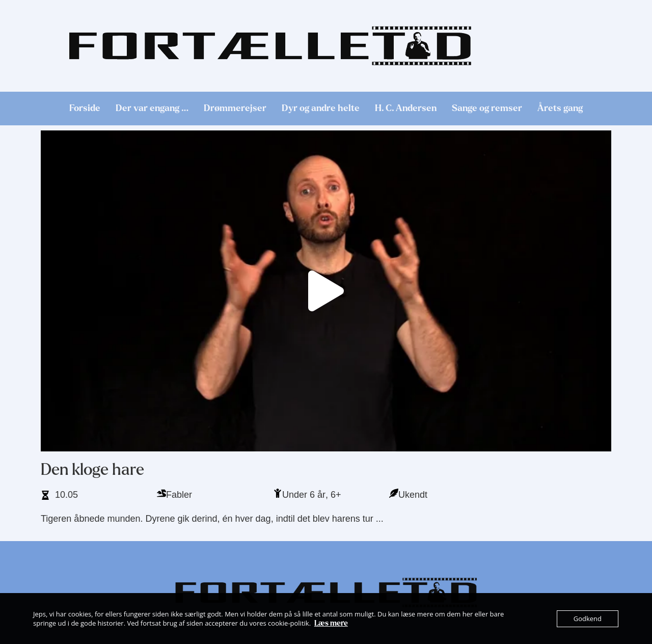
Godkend (588, 619)
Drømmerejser (235, 108)
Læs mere (331, 623)
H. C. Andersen (406, 108)
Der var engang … (152, 108)
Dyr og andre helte (321, 108)
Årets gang (560, 108)
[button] (326, 291)
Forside (85, 108)
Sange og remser (487, 108)
